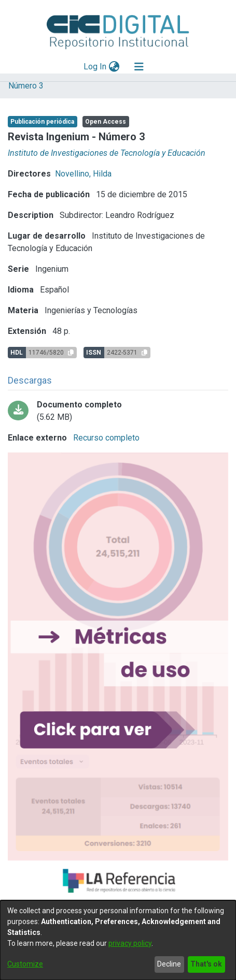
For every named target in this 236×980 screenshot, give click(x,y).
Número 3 (26, 86)
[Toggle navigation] (139, 67)
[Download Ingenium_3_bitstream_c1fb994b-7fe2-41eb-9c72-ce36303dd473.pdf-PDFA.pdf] (118, 411)
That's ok (206, 964)
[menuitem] (114, 67)
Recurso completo (105, 438)
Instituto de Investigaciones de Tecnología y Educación (107, 153)
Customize (25, 964)
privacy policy (130, 943)
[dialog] (118, 940)
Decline (169, 964)
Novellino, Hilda (83, 174)
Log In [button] (95, 67)
